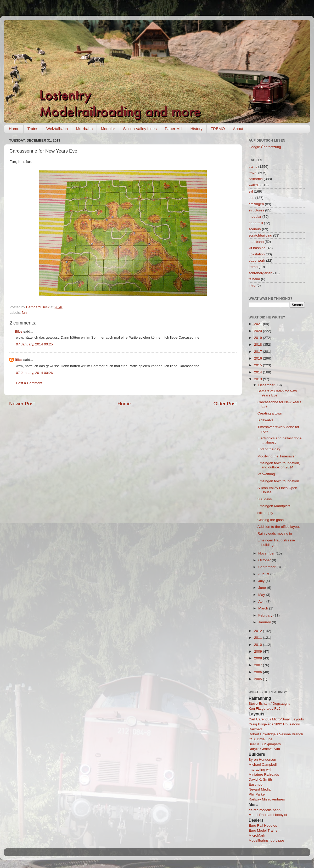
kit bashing (257, 248)
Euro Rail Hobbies (263, 825)
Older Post (225, 404)
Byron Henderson (262, 760)
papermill (256, 223)
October (265, 560)
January (265, 622)
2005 (259, 679)
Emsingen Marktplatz (274, 506)
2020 (259, 331)
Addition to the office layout (279, 527)
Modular (108, 129)
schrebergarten (260, 273)
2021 (259, 324)
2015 (259, 365)
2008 (259, 658)
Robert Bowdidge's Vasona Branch (276, 734)
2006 (259, 672)
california (256, 179)
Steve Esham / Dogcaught (269, 704)
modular (255, 217)
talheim (254, 279)
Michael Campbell (263, 765)
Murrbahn (84, 129)
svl (251, 191)
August (264, 574)
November (267, 553)
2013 (259, 379)
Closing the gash (271, 520)
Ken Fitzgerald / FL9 (265, 709)
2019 (259, 338)
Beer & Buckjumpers (265, 744)
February (266, 615)
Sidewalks (265, 420)
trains (253, 167)
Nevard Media (260, 789)
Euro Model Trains (263, 830)
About (238, 129)
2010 (259, 645)
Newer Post (22, 404)
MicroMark (257, 835)
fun (24, 313)
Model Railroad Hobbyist (268, 815)
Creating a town (270, 413)
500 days (265, 499)
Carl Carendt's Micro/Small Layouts (276, 719)
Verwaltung (266, 474)
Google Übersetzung (265, 147)
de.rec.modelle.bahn (265, 810)
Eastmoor (256, 784)
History (196, 129)
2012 (259, 631)
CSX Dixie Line (260, 739)
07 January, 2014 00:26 (34, 373)
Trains (33, 129)
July (262, 581)
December (267, 385)
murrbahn (256, 242)
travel (253, 173)
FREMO (218, 129)
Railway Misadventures (267, 799)
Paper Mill (174, 129)
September (267, 567)
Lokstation (257, 254)
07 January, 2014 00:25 (34, 344)
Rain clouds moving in (275, 533)
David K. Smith (260, 779)
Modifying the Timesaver (277, 456)
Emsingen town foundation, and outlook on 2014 (279, 465)
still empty (265, 513)
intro (252, 285)
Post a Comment (29, 383)
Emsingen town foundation (278, 481)
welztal (254, 185)
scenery (255, 229)
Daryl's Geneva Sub (264, 749)
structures (256, 210)
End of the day (269, 449)
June (263, 588)
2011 (259, 638)
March (264, 608)
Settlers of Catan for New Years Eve (277, 393)
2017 (259, 352)
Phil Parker (257, 794)
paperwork (257, 261)
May (262, 595)
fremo (253, 267)
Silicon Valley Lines (140, 129)
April (262, 601)
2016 (259, 358)
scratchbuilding (260, 235)
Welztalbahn (57, 129)
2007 (259, 665)
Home (14, 129)
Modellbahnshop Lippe (266, 840)
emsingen (256, 204)
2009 (259, 651)
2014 (259, 372)
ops (251, 198)
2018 (259, 345)
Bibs (18, 331)
